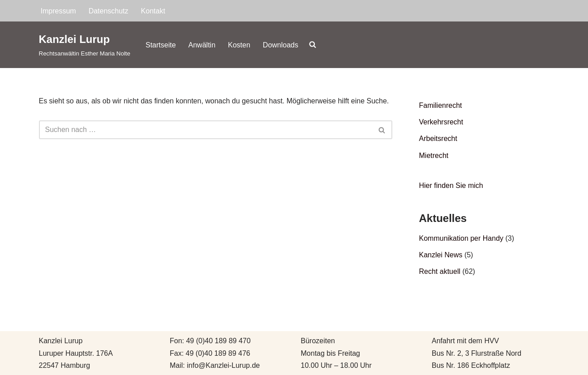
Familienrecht (441, 105)
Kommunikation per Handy (461, 238)
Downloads (281, 45)
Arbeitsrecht (438, 138)
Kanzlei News (441, 255)
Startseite (161, 45)
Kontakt (153, 11)
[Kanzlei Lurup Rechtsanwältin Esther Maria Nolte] (85, 45)
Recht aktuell (440, 271)
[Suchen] (206, 130)
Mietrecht (434, 156)
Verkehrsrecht (441, 122)
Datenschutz (109, 11)
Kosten (239, 45)
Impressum (58, 11)
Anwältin (202, 45)
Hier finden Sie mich (451, 185)
